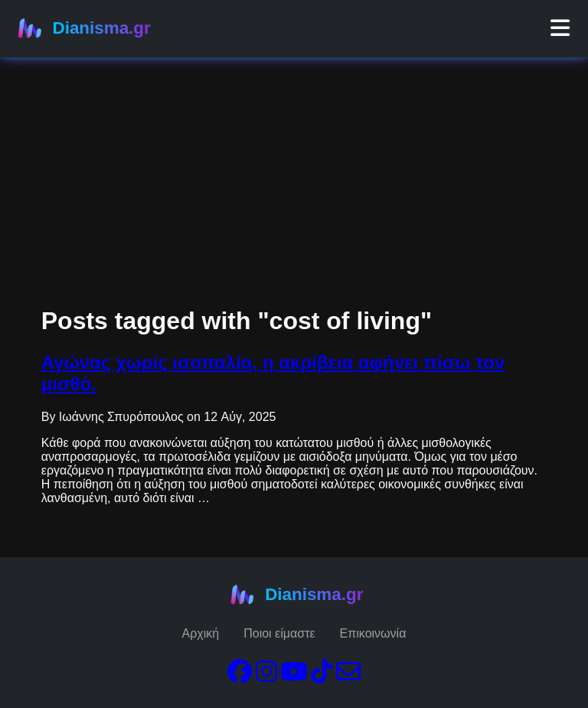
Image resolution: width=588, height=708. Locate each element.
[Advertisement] (294, 107)
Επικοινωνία (373, 633)
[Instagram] (266, 676)
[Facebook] (240, 676)
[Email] (348, 676)
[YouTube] (294, 676)
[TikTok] (322, 676)
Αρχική (201, 633)
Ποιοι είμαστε (279, 633)
